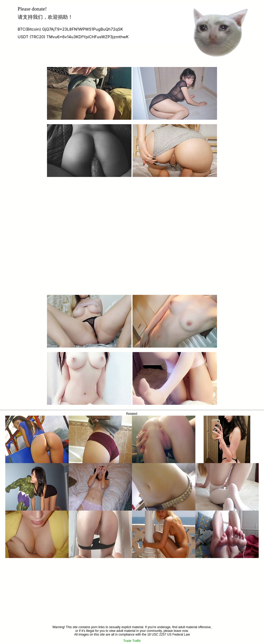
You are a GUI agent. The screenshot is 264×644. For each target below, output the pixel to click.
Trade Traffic (132, 641)
